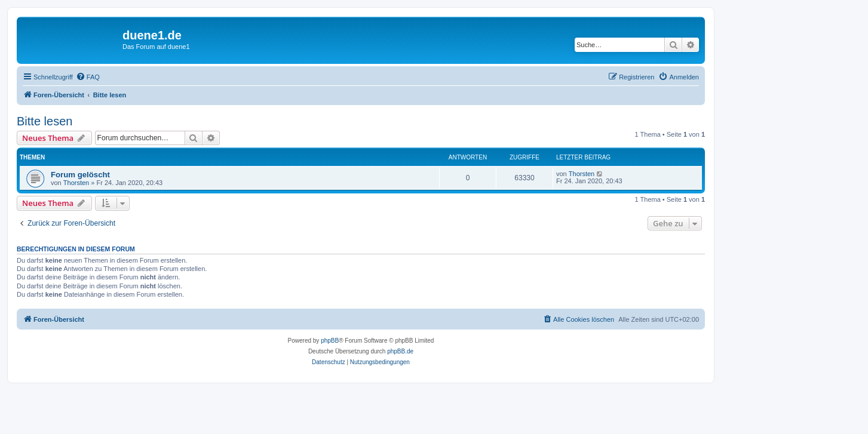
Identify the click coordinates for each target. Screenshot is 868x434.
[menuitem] (88, 77)
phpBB (330, 341)
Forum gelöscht (80, 175)
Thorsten (76, 183)
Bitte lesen (45, 121)
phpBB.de (400, 351)
